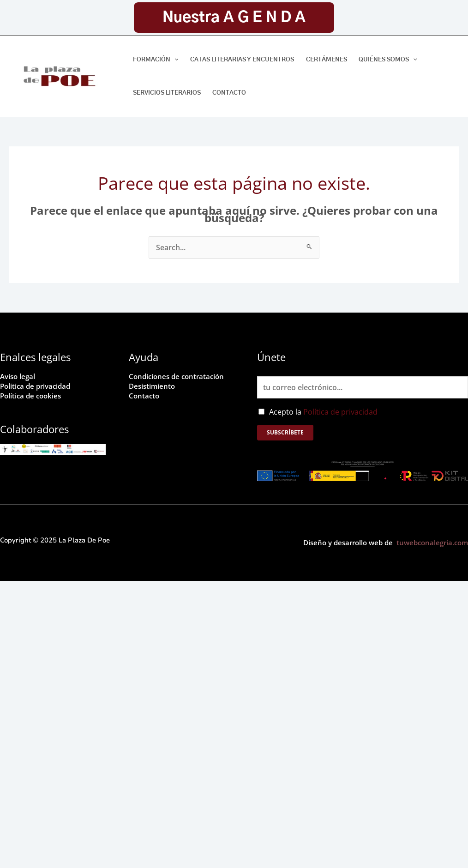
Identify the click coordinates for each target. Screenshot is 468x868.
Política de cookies (32, 395)
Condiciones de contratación (179, 376)
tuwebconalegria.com (432, 542)
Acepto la (323, 412)
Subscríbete (285, 432)
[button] (234, 18)
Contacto (145, 395)
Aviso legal (19, 376)
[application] (174, 60)
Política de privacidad (37, 386)
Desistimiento (153, 386)
